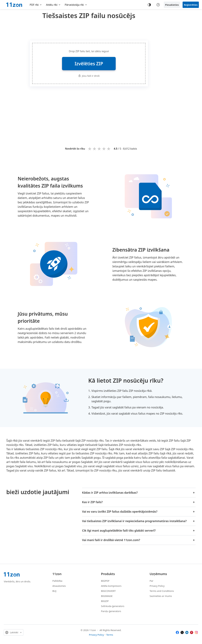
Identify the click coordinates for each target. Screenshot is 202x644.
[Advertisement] (89, 29)
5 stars (109, 149)
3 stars (99, 149)
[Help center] (158, 5)
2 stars (95, 149)
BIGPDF (105, 581)
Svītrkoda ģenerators (113, 606)
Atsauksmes (59, 586)
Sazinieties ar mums (161, 596)
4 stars (104, 149)
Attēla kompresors (111, 586)
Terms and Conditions (162, 591)
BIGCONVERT (108, 591)
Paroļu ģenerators (111, 611)
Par (151, 581)
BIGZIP (105, 601)
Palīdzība (57, 581)
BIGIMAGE (107, 596)
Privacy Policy (157, 586)
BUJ (54, 591)
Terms (110, 635)
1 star (90, 149)
